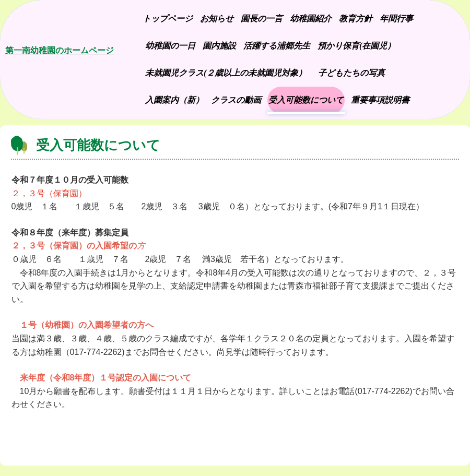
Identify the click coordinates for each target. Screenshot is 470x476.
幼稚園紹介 (311, 19)
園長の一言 (262, 19)
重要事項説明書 (380, 100)
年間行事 (396, 19)
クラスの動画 (236, 100)
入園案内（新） (174, 100)
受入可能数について (306, 100)
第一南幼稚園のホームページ (60, 50)
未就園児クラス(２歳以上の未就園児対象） (226, 73)
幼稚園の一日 (170, 46)
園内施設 (219, 46)
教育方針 (356, 19)
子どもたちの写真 (354, 73)
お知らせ (217, 19)
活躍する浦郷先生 (277, 46)
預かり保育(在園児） (356, 46)
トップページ (168, 19)
